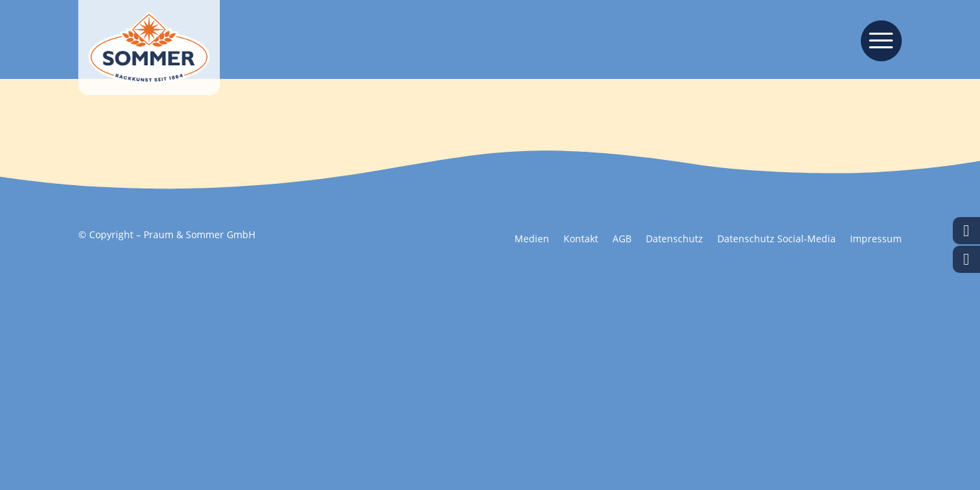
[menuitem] (877, 39)
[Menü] (877, 39)
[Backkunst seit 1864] (149, 48)
